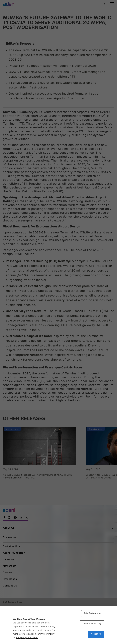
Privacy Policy (47, 634)
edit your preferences (27, 638)
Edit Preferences (93, 614)
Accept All (96, 634)
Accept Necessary (92, 624)
